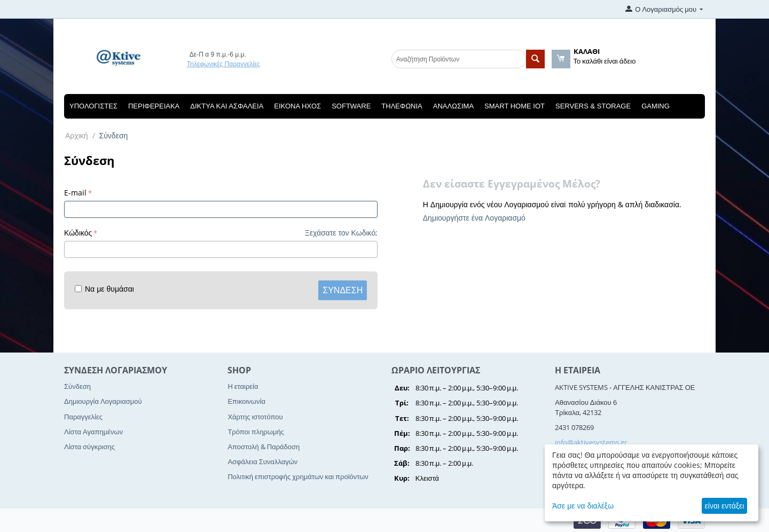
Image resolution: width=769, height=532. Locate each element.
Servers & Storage (593, 106)
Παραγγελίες (83, 417)
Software (351, 106)
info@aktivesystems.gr (591, 442)
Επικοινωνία (246, 401)
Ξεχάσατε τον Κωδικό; (342, 233)
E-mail (75, 193)
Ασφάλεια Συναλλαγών (262, 461)
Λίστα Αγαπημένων (93, 432)
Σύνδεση (343, 290)
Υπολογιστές (93, 106)
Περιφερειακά (154, 106)
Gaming (656, 106)
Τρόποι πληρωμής (256, 432)
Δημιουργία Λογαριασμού (103, 401)
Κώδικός (78, 233)
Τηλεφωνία (402, 106)
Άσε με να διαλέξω (583, 506)
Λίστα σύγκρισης (89, 447)
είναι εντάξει (725, 506)
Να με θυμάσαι (104, 289)
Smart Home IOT (515, 106)
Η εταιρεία (243, 386)
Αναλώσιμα (453, 106)
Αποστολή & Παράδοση (264, 447)
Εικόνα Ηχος (297, 106)
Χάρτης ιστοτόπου (255, 417)
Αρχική (77, 135)
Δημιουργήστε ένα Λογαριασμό (474, 218)
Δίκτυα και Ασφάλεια (227, 106)
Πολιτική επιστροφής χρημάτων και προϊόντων (298, 476)
